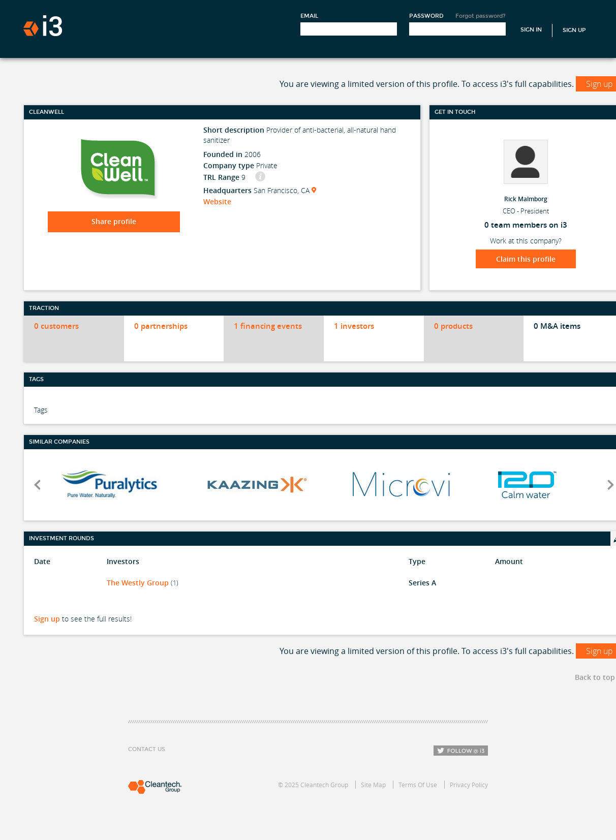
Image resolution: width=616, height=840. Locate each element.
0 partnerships (161, 326)
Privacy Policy (469, 785)
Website (217, 201)
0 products (453, 326)
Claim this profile (526, 259)
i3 (43, 26)
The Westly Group (138, 583)
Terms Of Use (418, 785)
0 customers (56, 326)
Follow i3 (461, 751)
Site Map (373, 785)
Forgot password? (481, 16)
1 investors (354, 326)
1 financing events (268, 326)
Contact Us (147, 749)
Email (309, 16)
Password (426, 16)
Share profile (114, 221)
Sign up (47, 619)
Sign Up (574, 30)
